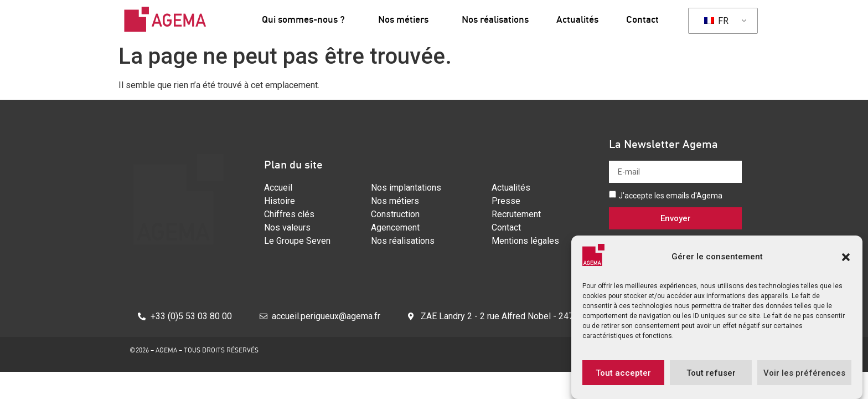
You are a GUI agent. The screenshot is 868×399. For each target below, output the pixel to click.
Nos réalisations (495, 19)
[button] (846, 257)
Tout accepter (623, 373)
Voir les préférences (804, 373)
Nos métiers (406, 19)
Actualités (577, 19)
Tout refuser (711, 373)
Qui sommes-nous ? (306, 19)
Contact (642, 19)
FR (716, 21)
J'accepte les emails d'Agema (670, 196)
